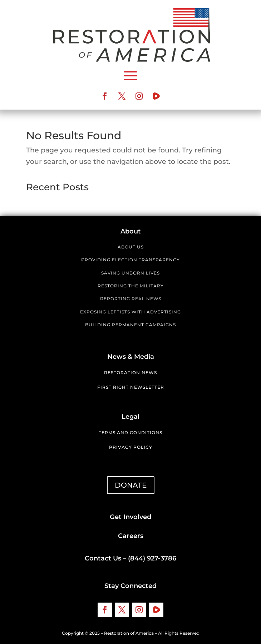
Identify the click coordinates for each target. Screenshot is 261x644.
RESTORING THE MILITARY (131, 286)
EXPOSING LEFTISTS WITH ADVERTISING (130, 312)
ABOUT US (131, 247)
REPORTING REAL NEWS (131, 299)
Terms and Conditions (130, 432)
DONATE (131, 485)
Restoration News (130, 373)
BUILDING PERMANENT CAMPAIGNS (130, 325)
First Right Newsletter (131, 387)
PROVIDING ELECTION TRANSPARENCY (130, 260)
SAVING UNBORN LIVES (130, 273)
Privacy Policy (131, 447)
